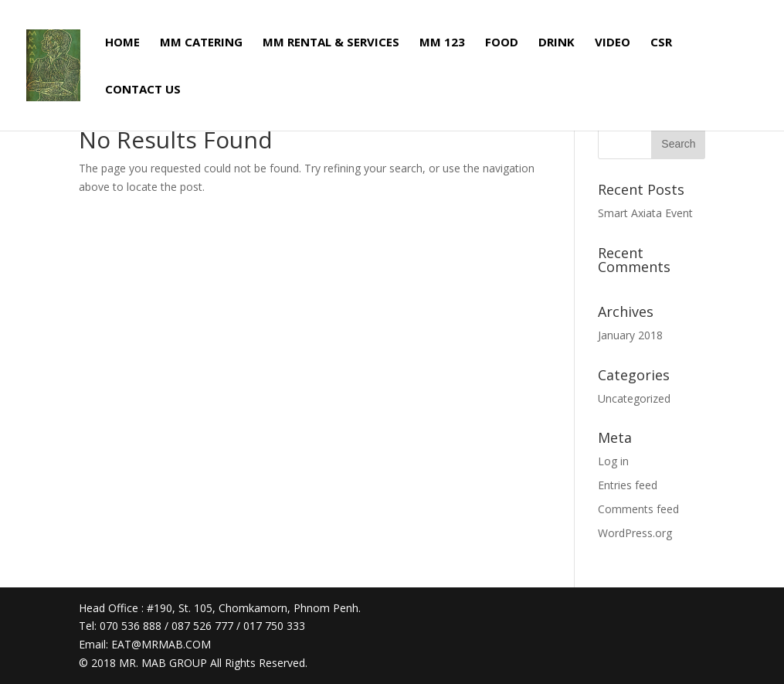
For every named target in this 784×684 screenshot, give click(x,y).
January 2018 (630, 335)
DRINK (557, 43)
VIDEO (613, 43)
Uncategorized (634, 398)
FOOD (502, 43)
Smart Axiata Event (645, 213)
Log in (613, 461)
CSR (661, 43)
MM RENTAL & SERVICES (331, 43)
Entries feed (628, 485)
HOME (122, 43)
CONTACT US (143, 90)
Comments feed (638, 509)
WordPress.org (635, 533)
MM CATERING (201, 43)
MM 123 (442, 43)
